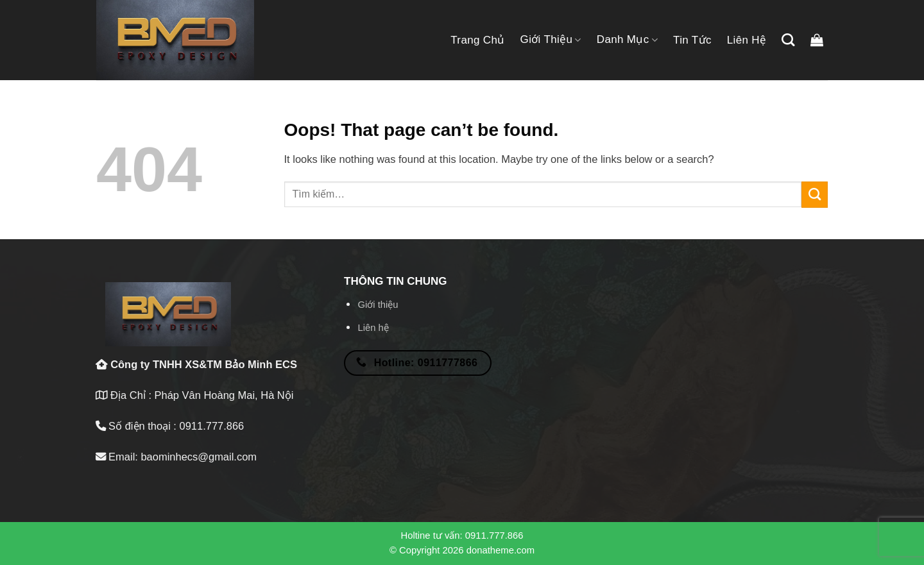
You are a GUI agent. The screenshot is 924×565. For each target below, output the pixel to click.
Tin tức (692, 40)
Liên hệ (747, 40)
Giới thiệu (551, 40)
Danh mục (627, 40)
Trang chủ (477, 40)
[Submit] (815, 194)
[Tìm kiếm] (788, 40)
